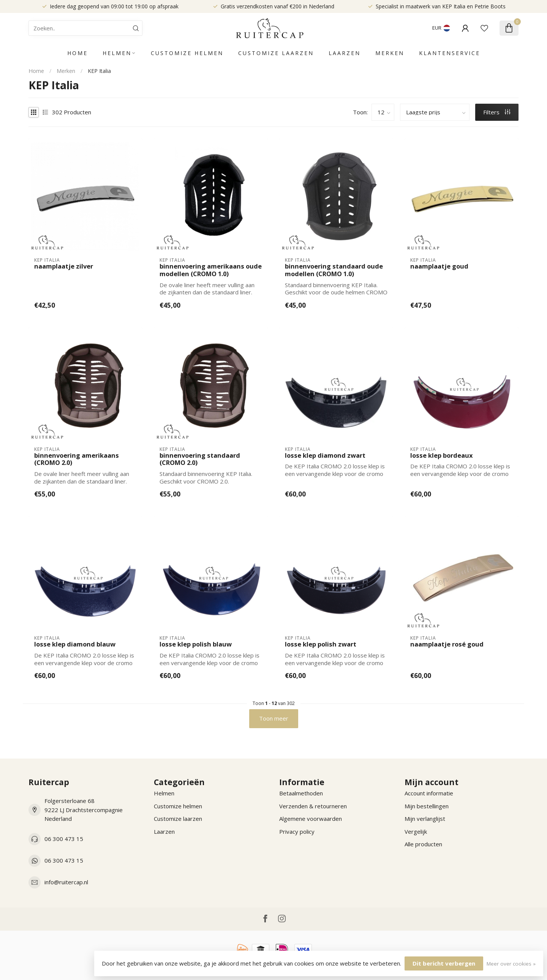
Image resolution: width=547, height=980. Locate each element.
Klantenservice (450, 53)
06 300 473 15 (64, 839)
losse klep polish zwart (321, 644)
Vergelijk (416, 831)
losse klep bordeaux (442, 455)
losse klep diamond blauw (75, 644)
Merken (390, 53)
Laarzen (345, 53)
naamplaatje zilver (64, 266)
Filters (497, 112)
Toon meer (274, 718)
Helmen (117, 53)
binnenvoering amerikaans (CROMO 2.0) (77, 459)
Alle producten (423, 844)
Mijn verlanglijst (425, 819)
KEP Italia (99, 71)
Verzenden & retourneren (313, 806)
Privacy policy (297, 831)
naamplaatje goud (439, 266)
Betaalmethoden (301, 793)
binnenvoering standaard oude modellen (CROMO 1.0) (334, 270)
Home (77, 53)
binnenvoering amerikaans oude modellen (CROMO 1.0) (211, 270)
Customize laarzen (276, 53)
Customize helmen (187, 53)
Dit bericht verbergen (444, 963)
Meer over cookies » (511, 964)
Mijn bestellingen (427, 806)
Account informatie (429, 793)
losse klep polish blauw (196, 644)
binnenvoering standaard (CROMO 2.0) (200, 459)
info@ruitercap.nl (66, 882)
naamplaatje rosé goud (447, 644)
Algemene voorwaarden (311, 819)
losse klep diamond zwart (325, 455)
